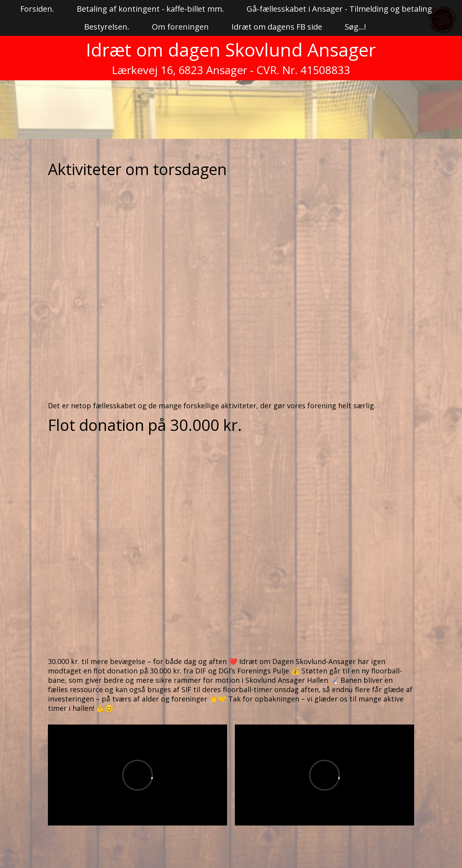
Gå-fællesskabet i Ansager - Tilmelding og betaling (339, 9)
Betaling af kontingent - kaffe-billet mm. (150, 9)
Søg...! (355, 27)
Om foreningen (180, 27)
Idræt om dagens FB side (277, 27)
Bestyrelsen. (107, 27)
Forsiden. (37, 9)
